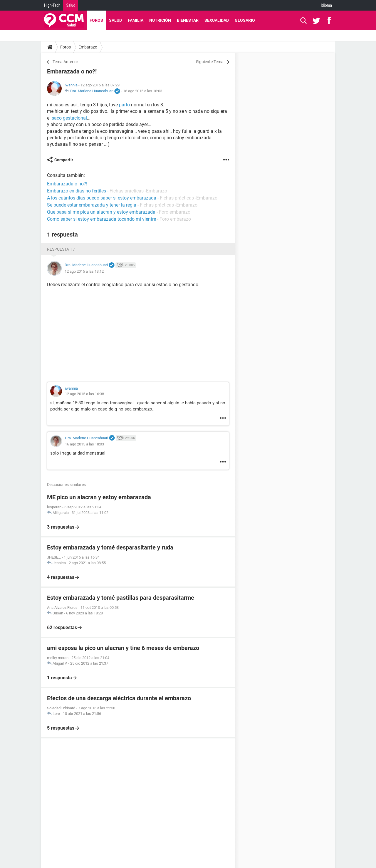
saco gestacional (69, 118)
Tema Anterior (65, 62)
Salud (71, 5)
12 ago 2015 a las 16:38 (84, 394)
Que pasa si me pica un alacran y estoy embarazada (101, 212)
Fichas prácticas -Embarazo (138, 191)
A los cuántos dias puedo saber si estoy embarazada (102, 198)
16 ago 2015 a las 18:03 (143, 91)
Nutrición (160, 20)
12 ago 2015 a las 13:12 (84, 271)
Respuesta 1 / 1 (63, 249)
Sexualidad (217, 20)
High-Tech (52, 5)
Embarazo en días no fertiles (77, 191)
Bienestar (188, 20)
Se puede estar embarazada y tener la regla (92, 205)
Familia (136, 20)
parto (124, 105)
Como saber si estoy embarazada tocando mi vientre (101, 219)
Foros (96, 20)
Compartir (64, 160)
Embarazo (88, 47)
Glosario (245, 20)
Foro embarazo (175, 212)
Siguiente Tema (210, 62)
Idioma (326, 5)
